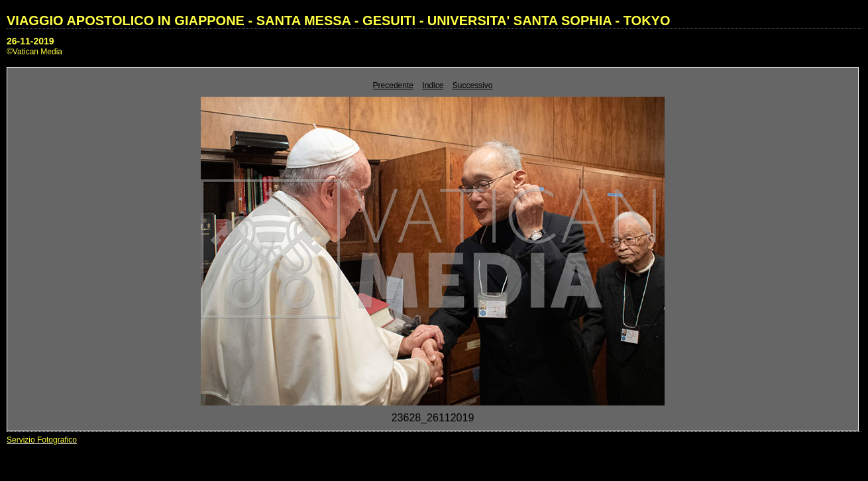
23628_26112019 (433, 418)
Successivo (473, 85)
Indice (433, 85)
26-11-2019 (30, 41)
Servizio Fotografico (42, 440)
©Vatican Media (34, 52)
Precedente (393, 85)
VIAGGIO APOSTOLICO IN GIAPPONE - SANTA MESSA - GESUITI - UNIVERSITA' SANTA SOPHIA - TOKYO (339, 21)
